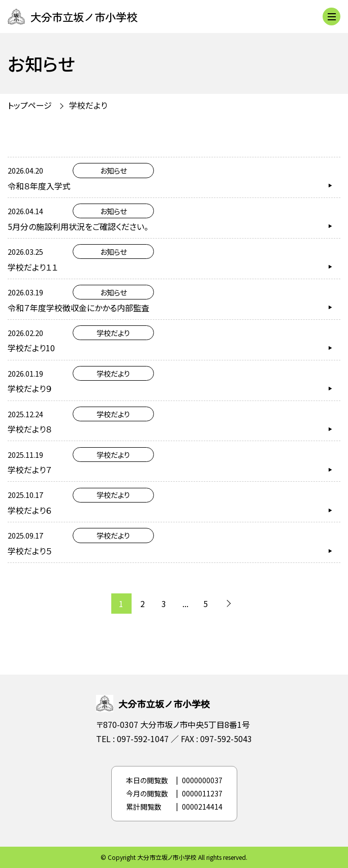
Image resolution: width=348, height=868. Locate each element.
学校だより (88, 105)
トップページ (30, 105)
